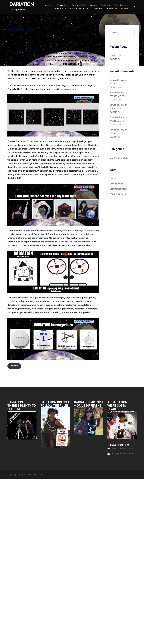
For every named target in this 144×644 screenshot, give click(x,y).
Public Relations (121, 5)
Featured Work (79, 5)
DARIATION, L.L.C (119, 158)
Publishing (105, 5)
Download (14, 366)
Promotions (63, 5)
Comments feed (118, 189)
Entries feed (116, 184)
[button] (135, 7)
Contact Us (61, 8)
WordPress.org (118, 194)
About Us (49, 5)
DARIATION (22, 5)
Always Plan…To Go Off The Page (86, 8)
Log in (113, 179)
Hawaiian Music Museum (117, 8)
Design (93, 5)
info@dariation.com (122, 454)
